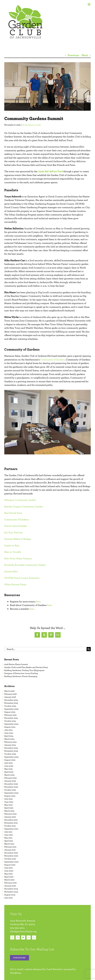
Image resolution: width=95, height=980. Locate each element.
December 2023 (11, 748)
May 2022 (8, 805)
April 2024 (9, 736)
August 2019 (10, 895)
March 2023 (9, 775)
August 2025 (10, 712)
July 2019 (8, 898)
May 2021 (8, 838)
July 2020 (8, 868)
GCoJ (13, 969)
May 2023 (8, 769)
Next (85, 55)
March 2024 (9, 739)
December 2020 (11, 853)
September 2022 (11, 793)
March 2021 (9, 844)
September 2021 (11, 829)
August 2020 (10, 865)
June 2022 (9, 802)
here (38, 601)
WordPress (16, 973)
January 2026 (10, 697)
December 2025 (11, 700)
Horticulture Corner (32, 125)
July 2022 (8, 799)
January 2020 (10, 886)
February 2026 (10, 694)
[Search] (89, 649)
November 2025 (11, 703)
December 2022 (11, 784)
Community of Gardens (52, 360)
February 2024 (10, 742)
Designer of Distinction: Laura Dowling (21, 673)
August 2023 (10, 760)
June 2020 (9, 871)
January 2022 (10, 817)
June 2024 (9, 733)
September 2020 (11, 862)
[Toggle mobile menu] (89, 4)
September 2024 (11, 724)
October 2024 (10, 721)
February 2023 (10, 778)
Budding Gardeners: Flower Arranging (21, 676)
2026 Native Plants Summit (16, 664)
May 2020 (8, 874)
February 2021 (10, 847)
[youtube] (23, 937)
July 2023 (8, 763)
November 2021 (11, 823)
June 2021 (9, 835)
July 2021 (8, 832)
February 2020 (10, 883)
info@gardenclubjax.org (23, 931)
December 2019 (11, 889)
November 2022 (11, 787)
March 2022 (9, 811)
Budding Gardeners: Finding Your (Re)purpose (24, 670)
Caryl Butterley (54, 969)
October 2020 (10, 859)
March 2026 (9, 691)
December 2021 (11, 820)
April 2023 (9, 772)
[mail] (29, 937)
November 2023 (11, 751)
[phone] (34, 937)
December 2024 (11, 718)
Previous (73, 55)
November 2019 (11, 892)
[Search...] (45, 649)
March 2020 (9, 880)
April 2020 (9, 877)
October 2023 (10, 754)
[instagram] (18, 937)
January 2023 (10, 781)
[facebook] (12, 937)
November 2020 (11, 856)
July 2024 (8, 730)
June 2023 (9, 766)
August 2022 (10, 796)
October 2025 (10, 706)
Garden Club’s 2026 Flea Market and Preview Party (26, 667)
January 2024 (10, 745)
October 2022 (10, 790)
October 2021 (10, 826)
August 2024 (10, 727)
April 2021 (9, 841)
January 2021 (10, 850)
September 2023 (11, 757)
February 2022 (10, 814)
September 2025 (11, 709)
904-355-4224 (17, 928)
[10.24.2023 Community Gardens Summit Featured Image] (47, 86)
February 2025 (10, 715)
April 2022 (9, 808)
